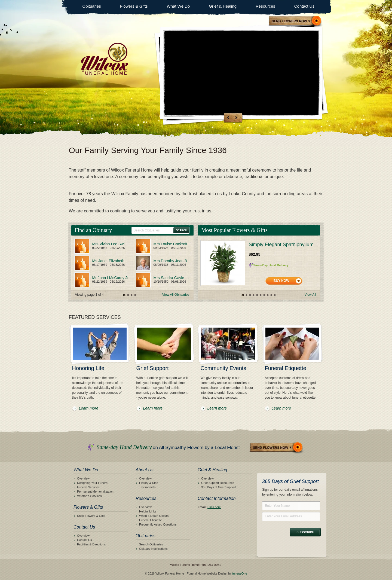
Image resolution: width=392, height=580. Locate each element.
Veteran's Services (89, 496)
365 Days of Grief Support (218, 487)
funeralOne (240, 573)
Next (236, 117)
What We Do (178, 6)
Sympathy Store (295, 21)
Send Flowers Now (277, 448)
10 (275, 295)
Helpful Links (148, 511)
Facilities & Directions (91, 544)
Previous (228, 117)
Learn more (89, 408)
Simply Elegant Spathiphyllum (281, 245)
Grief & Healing (223, 6)
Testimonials (147, 487)
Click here (214, 507)
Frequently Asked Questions (158, 524)
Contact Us (304, 6)
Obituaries (92, 6)
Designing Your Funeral (93, 483)
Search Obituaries (151, 544)
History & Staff (149, 483)
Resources (265, 6)
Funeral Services (88, 487)
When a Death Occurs (154, 516)
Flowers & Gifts (134, 6)
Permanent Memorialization (95, 492)
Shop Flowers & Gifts (91, 516)
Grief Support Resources (218, 483)
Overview (83, 478)
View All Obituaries (176, 295)
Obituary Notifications (153, 549)
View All (310, 295)
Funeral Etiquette (151, 520)
